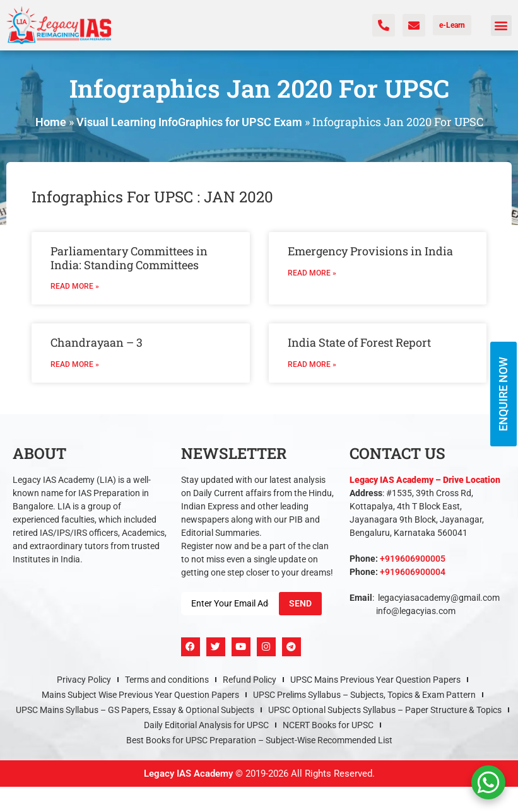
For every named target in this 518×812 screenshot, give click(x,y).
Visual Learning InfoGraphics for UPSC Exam (189, 122)
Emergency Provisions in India (370, 251)
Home (51, 122)
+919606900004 (413, 572)
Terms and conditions (167, 680)
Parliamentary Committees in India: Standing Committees (129, 258)
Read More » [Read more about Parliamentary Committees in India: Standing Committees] (75, 286)
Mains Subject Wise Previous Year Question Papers (140, 695)
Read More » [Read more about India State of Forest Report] (312, 364)
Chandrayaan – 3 (97, 342)
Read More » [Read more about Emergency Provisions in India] (312, 273)
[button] (501, 26)
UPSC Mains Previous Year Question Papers (375, 680)
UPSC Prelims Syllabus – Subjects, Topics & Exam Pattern (364, 695)
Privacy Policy (84, 680)
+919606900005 (413, 559)
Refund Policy (250, 680)
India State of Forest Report (359, 342)
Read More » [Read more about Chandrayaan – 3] (75, 364)
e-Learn (452, 25)
